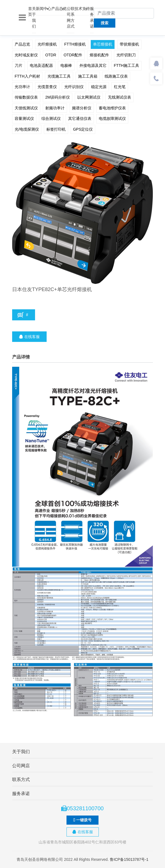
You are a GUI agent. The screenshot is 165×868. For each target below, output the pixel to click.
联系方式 (73, 17)
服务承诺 (92, 17)
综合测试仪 (51, 118)
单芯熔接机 (103, 44)
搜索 (105, 23)
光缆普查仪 (47, 87)
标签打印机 (56, 129)
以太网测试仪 (89, 97)
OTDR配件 (73, 55)
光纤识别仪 (74, 87)
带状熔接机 (129, 44)
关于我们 (34, 17)
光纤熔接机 (47, 44)
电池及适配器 (41, 65)
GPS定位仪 (83, 129)
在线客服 (29, 337)
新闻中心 (44, 9)
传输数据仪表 (26, 97)
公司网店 (69, 17)
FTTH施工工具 (127, 65)
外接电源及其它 (93, 65)
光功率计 (22, 87)
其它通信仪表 (80, 118)
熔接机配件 (99, 55)
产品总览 (59, 9)
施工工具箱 (88, 76)
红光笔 (120, 87)
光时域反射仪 (26, 55)
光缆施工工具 (59, 76)
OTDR (51, 55)
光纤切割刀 (126, 55)
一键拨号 (82, 820)
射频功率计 (55, 108)
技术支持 (82, 9)
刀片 (18, 65)
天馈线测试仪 (26, 108)
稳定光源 (99, 87)
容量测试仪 (24, 118)
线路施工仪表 (116, 76)
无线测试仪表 (119, 97)
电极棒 (66, 65)
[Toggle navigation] (22, 18)
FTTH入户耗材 (27, 76)
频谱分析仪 (82, 108)
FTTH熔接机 (75, 44)
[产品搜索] (124, 13)
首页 (30, 11)
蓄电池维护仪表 (112, 108)
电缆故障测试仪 (112, 118)
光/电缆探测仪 (27, 129)
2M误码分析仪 (58, 97)
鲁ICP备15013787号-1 (129, 859)
